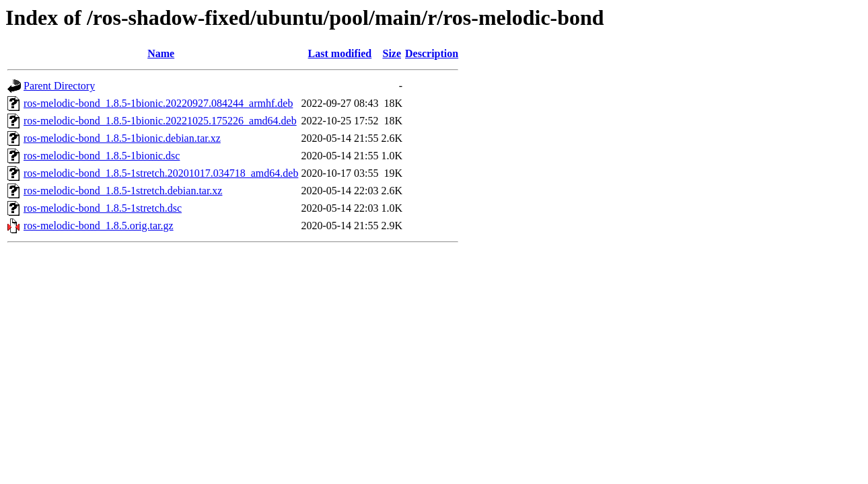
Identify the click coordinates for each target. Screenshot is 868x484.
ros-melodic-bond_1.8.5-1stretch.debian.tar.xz (123, 191)
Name (161, 53)
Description (432, 53)
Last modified (340, 53)
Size (392, 53)
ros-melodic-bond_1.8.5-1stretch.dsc (103, 208)
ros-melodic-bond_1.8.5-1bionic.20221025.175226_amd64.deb (160, 121)
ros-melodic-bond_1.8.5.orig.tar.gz (99, 226)
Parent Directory (59, 86)
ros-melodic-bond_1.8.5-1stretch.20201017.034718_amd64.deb (161, 173)
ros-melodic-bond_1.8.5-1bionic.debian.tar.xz (122, 138)
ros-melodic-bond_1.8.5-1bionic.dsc (102, 156)
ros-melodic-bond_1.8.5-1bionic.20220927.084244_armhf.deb (158, 103)
